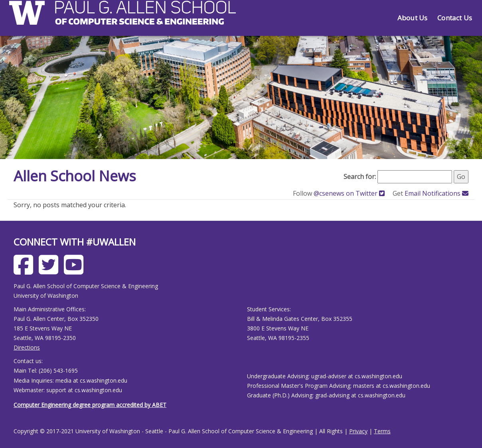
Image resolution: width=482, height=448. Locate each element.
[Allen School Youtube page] (76, 271)
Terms (382, 431)
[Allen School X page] (50, 271)
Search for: (360, 177)
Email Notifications (437, 193)
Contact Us (455, 18)
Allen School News (75, 176)
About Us (412, 18)
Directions (27, 347)
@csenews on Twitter (350, 193)
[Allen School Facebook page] (25, 271)
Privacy (358, 431)
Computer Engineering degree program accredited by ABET (90, 405)
